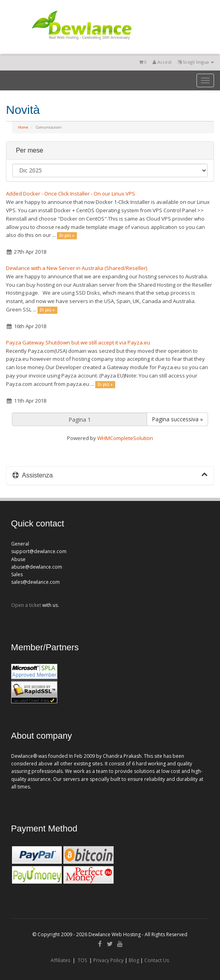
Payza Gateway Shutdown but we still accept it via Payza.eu (78, 342)
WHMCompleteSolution (125, 438)
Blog (134, 960)
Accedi (162, 62)
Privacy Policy (108, 960)
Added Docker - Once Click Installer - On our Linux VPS (71, 194)
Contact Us (157, 960)
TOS (82, 960)
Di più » (67, 236)
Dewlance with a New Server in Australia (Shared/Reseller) (77, 268)
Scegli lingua (196, 62)
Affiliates (60, 960)
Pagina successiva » (177, 419)
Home (23, 127)
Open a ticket (26, 605)
